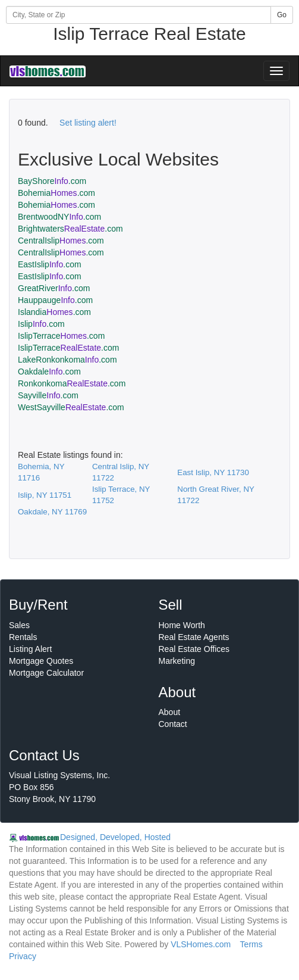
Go (282, 15)
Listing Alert (30, 649)
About (170, 712)
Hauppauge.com (55, 300)
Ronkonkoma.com (72, 383)
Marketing (177, 661)
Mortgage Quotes (41, 661)
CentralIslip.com (61, 241)
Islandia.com (54, 312)
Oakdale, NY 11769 (52, 512)
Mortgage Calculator (46, 673)
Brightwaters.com (70, 229)
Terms (251, 944)
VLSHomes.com (201, 944)
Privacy (23, 956)
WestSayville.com (71, 407)
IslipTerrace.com (61, 336)
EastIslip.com (50, 264)
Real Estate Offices (194, 649)
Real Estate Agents (194, 637)
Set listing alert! (88, 123)
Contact (173, 724)
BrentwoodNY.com (59, 217)
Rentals (23, 637)
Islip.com (41, 324)
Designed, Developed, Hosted (115, 837)
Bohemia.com (56, 193)
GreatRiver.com (54, 288)
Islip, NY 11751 (45, 495)
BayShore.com (52, 181)
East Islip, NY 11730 (213, 472)
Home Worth (182, 625)
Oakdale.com (49, 372)
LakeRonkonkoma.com (67, 360)
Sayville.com (48, 395)
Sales (19, 625)
